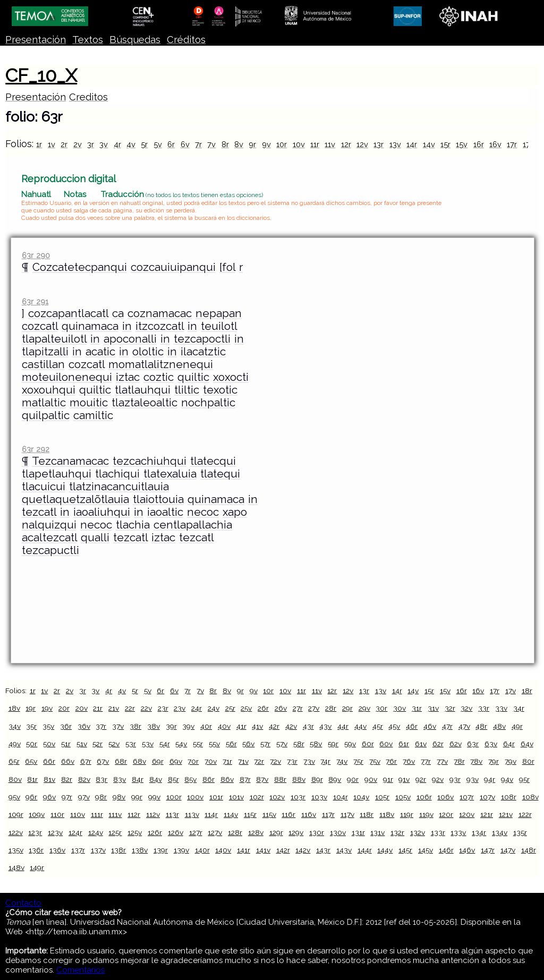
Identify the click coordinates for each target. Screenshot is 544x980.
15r (445, 144)
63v (491, 744)
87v (262, 779)
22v (146, 708)
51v (82, 744)
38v (154, 726)
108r (509, 797)
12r (346, 144)
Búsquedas (135, 40)
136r (36, 850)
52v (114, 744)
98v (119, 797)
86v (227, 779)
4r (117, 144)
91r (388, 779)
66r (49, 761)
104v (361, 797)
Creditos (88, 97)
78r (459, 761)
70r (193, 761)
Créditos (186, 40)
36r (66, 726)
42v (291, 726)
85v (190, 779)
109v (37, 814)
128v (256, 832)
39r (171, 726)
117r (328, 814)
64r (509, 744)
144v (385, 850)
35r (31, 726)
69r (158, 761)
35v (48, 726)
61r (404, 744)
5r (144, 144)
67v (103, 761)
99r (137, 797)
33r (484, 708)
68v (139, 761)
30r (381, 708)
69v (176, 761)
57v (282, 744)
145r (405, 850)
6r (171, 144)
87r (245, 779)
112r (134, 814)
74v (342, 761)
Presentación (36, 40)
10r (282, 144)
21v (114, 708)
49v (15, 744)
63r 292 (36, 449)
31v (433, 708)
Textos (88, 40)
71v (243, 761)
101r (216, 797)
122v (16, 832)
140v (223, 850)
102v (277, 797)
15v (462, 144)
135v (16, 850)
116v (309, 814)
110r (57, 814)
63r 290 (36, 255)
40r (206, 726)
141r (244, 850)
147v (508, 850)
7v (211, 144)
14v (429, 144)
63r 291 (35, 301)
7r (198, 144)
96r (31, 797)
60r (368, 744)
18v (14, 708)
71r (227, 761)
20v (82, 708)
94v (507, 779)
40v (224, 726)
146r (446, 850)
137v (98, 850)
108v (530, 797)
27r (298, 708)
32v (466, 708)
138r (118, 850)
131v (377, 832)
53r (131, 744)
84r (138, 779)
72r (259, 761)
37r (101, 726)
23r (163, 708)
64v (527, 744)
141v (263, 850)
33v (501, 708)
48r (481, 726)
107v (487, 797)
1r (39, 144)
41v (257, 726)
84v (156, 779)
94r (490, 779)
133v (458, 832)
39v (188, 726)
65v (31, 761)
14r (412, 144)
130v (338, 832)
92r (421, 779)
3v (104, 144)
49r (517, 726)
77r (426, 761)
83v (120, 779)
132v (418, 832)
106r (424, 797)
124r (75, 832)
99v (154, 797)
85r (173, 779)
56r (231, 744)
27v (314, 708)
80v (15, 779)
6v (185, 144)
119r (407, 814)
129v (296, 832)
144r (365, 850)
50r (32, 744)
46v (430, 726)
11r (315, 144)
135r (520, 832)
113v (192, 814)
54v (181, 744)
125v (135, 832)
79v (511, 761)
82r (67, 779)
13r (379, 144)
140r (202, 850)
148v (16, 867)
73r (292, 761)
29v (364, 708)
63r (473, 744)
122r (525, 814)
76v (409, 761)
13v (395, 144)
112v (153, 814)
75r (358, 761)
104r (341, 797)
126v (176, 832)
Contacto (23, 903)
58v (316, 744)
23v (180, 708)
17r (512, 144)
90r (353, 779)
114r (211, 814)
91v (404, 779)
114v (231, 814)
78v (476, 761)
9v (266, 144)
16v (495, 144)
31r (417, 708)
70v (211, 761)
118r (367, 814)
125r (115, 832)
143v (344, 850)
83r (101, 779)
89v (335, 779)
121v (506, 814)
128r (235, 832)
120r (446, 814)
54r (165, 744)
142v (303, 850)
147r (488, 850)
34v (15, 726)
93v (473, 779)
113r (172, 814)
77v (442, 761)
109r (16, 814)
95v (14, 797)
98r (101, 797)
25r (230, 708)
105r (382, 797)
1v (52, 144)
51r (66, 744)
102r (257, 797)
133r (438, 832)
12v (362, 144)
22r (130, 708)
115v (269, 814)
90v (371, 779)
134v (500, 832)
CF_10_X (41, 75)
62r (438, 744)
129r (276, 832)
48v (499, 726)
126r (155, 832)
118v (387, 814)
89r (317, 779)
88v (299, 779)
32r (450, 708)
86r (209, 779)
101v (236, 797)
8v (239, 144)
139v (181, 850)
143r (323, 850)
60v (386, 744)
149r (37, 867)
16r (479, 144)
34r (519, 708)
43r (308, 726)
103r (298, 797)
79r (494, 761)
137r (78, 850)
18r (527, 691)
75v (375, 761)
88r (280, 779)
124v (96, 832)
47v (464, 726)
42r (274, 726)
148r (529, 850)
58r (299, 744)
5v (158, 144)
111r (97, 814)
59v (350, 744)
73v (309, 761)
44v (360, 726)
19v (47, 708)
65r (14, 761)
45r (378, 726)
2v (78, 144)
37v (118, 726)
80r (528, 761)
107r (467, 797)
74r (325, 761)
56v (248, 744)
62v (456, 744)
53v (148, 744)
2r (64, 144)
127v (215, 832)
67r (86, 761)
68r (121, 761)
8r (225, 144)
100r (174, 797)
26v (281, 708)
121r (487, 814)
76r (391, 761)
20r (64, 708)
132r (397, 832)
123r (35, 832)
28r (331, 708)
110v (78, 814)
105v (403, 797)
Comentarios (80, 970)
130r (317, 832)
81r (32, 779)
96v (49, 797)
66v (68, 761)
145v (426, 850)
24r (197, 708)
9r (252, 144)
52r (97, 744)
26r (263, 708)
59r (333, 744)
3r (91, 144)
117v (347, 814)
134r (479, 832)
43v (325, 726)
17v (511, 691)
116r (288, 814)
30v (399, 708)
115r (250, 814)
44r (343, 726)
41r (241, 726)
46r (412, 726)
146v (467, 850)
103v (319, 797)
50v (49, 744)
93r (455, 779)
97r (67, 797)
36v (84, 726)
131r (358, 832)
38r (135, 726)
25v (246, 708)
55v (214, 744)
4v (131, 144)
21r (98, 708)
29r (347, 708)
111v (115, 814)
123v (55, 832)
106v (445, 797)
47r (447, 726)
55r (198, 744)
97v (84, 797)
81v (49, 779)
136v (57, 850)
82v (84, 779)
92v (438, 779)
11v (330, 144)
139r (161, 850)
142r (283, 850)
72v (275, 761)
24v (214, 708)
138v (140, 850)
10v (299, 144)
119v (426, 814)
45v (394, 726)
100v (195, 797)
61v (421, 744)
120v (467, 814)
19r (31, 708)
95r (524, 779)
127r (196, 832)
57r (265, 744)
